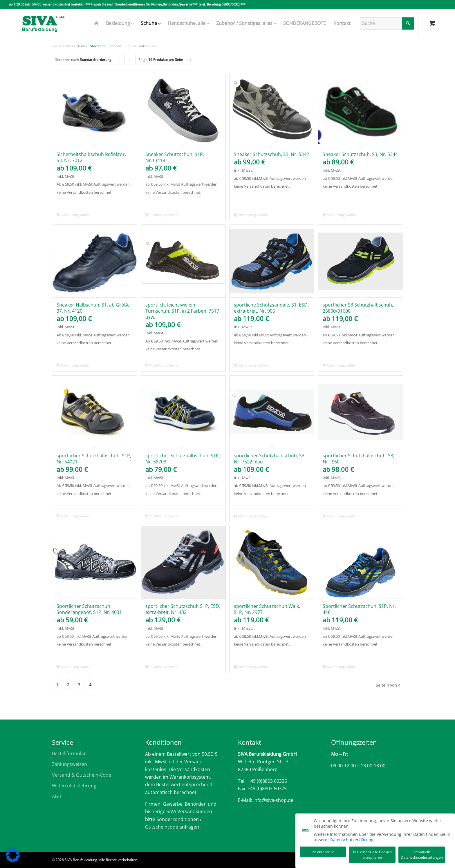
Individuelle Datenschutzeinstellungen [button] (422, 854)
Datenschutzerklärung (352, 839)
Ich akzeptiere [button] (323, 851)
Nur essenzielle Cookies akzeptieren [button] (372, 854)
